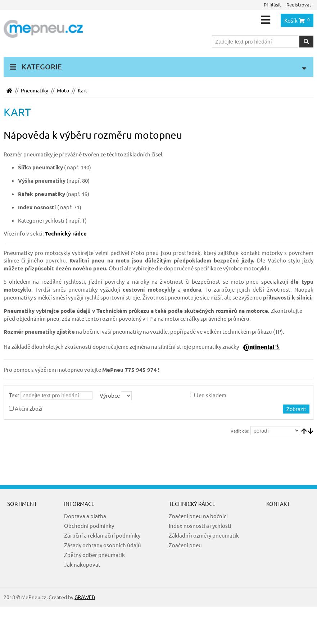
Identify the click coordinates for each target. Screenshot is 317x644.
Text (14, 395)
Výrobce (110, 395)
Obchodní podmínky (89, 526)
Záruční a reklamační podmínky (102, 535)
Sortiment (22, 504)
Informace (79, 504)
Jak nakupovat (82, 564)
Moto (63, 90)
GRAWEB (85, 597)
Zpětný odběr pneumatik (94, 555)
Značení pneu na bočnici (198, 516)
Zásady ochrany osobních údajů (103, 545)
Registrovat (299, 4)
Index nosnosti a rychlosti (200, 526)
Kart (83, 90)
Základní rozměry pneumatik (204, 535)
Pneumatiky (35, 90)
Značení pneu (185, 545)
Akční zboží (26, 408)
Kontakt (278, 504)
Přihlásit (272, 4)
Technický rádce (192, 504)
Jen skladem (208, 395)
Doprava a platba (85, 516)
